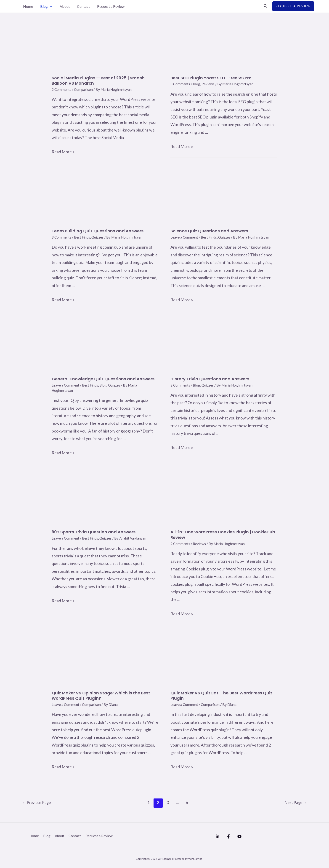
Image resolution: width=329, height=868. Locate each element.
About (65, 6)
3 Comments (180, 84)
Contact (83, 6)
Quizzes (98, 237)
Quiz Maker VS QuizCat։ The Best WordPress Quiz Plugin (221, 696)
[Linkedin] (218, 836)
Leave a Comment (184, 237)
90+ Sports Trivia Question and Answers (94, 532)
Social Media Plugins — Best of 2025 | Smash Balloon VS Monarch (98, 81)
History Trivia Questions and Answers (210, 379)
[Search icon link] (266, 6)
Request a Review (111, 6)
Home (28, 6)
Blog (46, 6)
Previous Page (37, 802)
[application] (50, 6)
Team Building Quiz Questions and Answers (98, 231)
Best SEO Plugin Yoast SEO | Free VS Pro (211, 78)
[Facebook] (233, 836)
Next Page (295, 802)
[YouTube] (249, 836)
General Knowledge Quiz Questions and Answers (103, 379)
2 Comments (62, 89)
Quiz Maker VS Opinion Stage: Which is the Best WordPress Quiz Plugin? (101, 696)
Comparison (84, 89)
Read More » (63, 152)
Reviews (208, 84)
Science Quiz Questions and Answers (209, 231)
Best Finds (82, 237)
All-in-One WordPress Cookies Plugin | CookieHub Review (223, 535)
